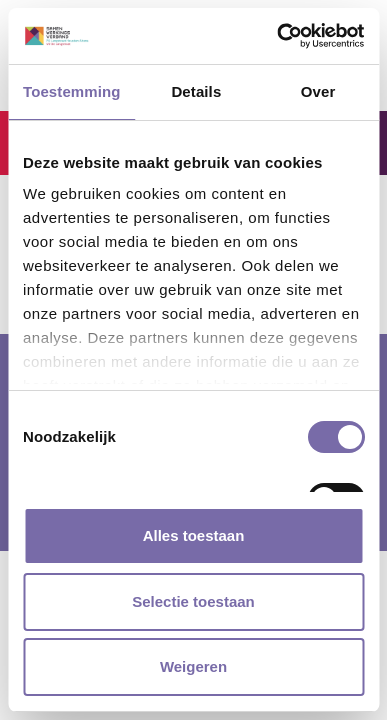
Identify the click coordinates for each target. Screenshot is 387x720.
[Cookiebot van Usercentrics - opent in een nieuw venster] (277, 36)
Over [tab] (318, 91)
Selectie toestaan (193, 601)
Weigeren (193, 666)
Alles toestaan (194, 535)
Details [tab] (196, 91)
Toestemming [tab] (72, 91)
